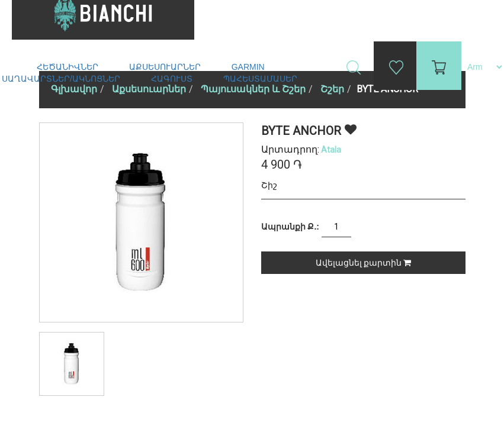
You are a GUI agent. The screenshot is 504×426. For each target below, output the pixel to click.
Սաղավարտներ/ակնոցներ (62, 79)
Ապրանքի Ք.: (290, 227)
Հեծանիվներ (69, 67)
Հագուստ (173, 79)
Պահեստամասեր (261, 79)
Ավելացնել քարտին (363, 263)
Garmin (248, 67)
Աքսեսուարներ (166, 67)
